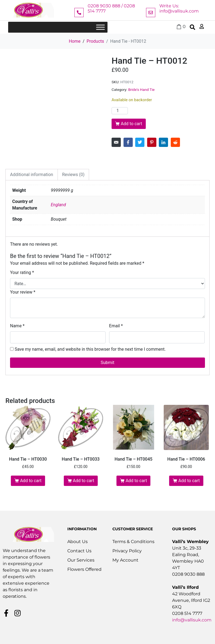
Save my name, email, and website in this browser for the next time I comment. (90, 349)
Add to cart (132, 124)
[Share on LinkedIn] (163, 142)
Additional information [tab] (32, 175)
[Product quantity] (120, 111)
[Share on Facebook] (128, 142)
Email (116, 326)
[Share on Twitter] (140, 142)
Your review (23, 292)
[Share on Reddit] (175, 142)
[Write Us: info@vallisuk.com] (151, 13)
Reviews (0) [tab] (73, 175)
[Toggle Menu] (100, 27)
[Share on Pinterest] (152, 142)
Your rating (22, 272)
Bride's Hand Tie (141, 90)
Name (17, 326)
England (58, 205)
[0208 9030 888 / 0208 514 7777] (79, 13)
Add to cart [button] (31, 481)
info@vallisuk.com (192, 620)
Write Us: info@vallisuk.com (179, 8)
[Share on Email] (116, 142)
